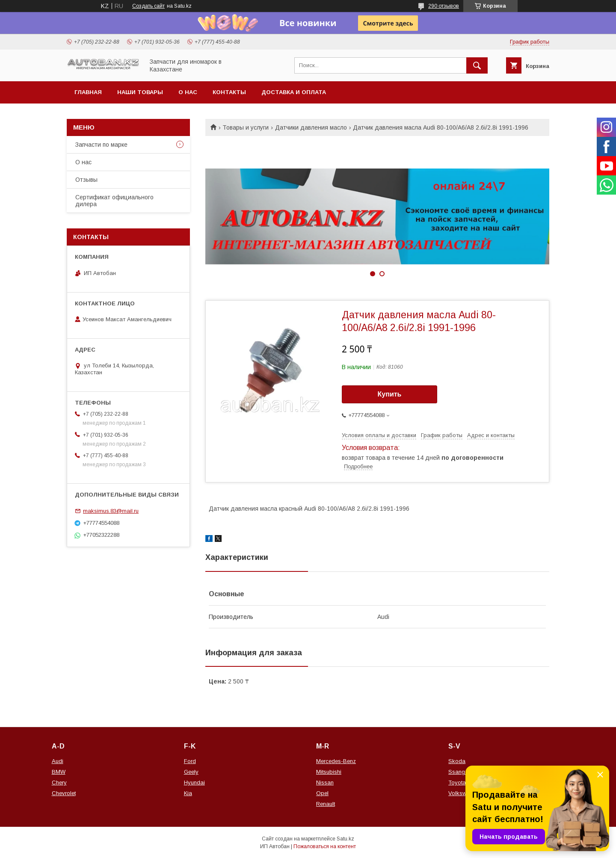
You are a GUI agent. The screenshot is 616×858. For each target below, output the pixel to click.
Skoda (457, 761)
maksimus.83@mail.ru (111, 511)
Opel (322, 793)
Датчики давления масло (311, 127)
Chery (59, 783)
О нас (188, 92)
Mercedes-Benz (336, 761)
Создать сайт (148, 6)
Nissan (325, 783)
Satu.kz (345, 839)
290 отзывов (444, 6)
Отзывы (86, 180)
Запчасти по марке (101, 145)
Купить (390, 394)
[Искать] (477, 65)
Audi (58, 761)
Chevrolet (64, 793)
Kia (188, 793)
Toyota (457, 783)
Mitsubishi (329, 772)
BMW (59, 772)
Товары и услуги (246, 127)
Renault (326, 804)
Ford (190, 761)
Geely (191, 772)
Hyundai (194, 783)
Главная (88, 92)
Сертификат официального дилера (114, 201)
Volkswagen (464, 793)
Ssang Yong (464, 772)
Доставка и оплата (294, 92)
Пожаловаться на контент (325, 846)
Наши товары (140, 92)
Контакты (229, 92)
